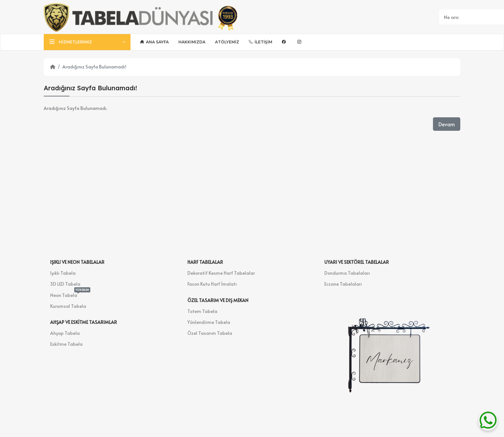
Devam (447, 124)
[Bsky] (314, 42)
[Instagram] (300, 42)
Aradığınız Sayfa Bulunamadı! (94, 67)
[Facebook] (285, 42)
